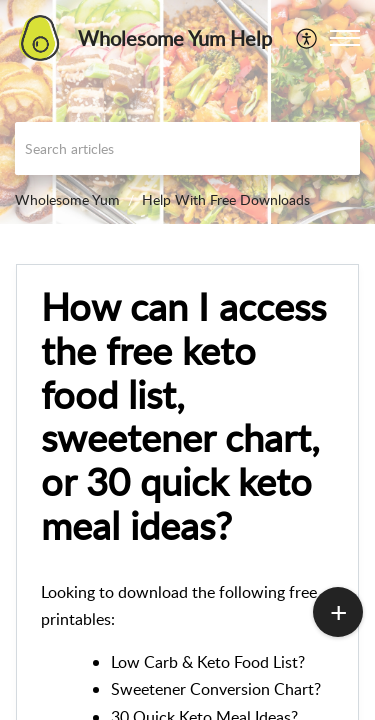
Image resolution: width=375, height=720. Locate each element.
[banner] (187, 112)
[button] (345, 38)
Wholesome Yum (67, 199)
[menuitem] (307, 38)
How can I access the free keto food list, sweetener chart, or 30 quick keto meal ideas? (183, 416)
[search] (187, 148)
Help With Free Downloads (226, 199)
